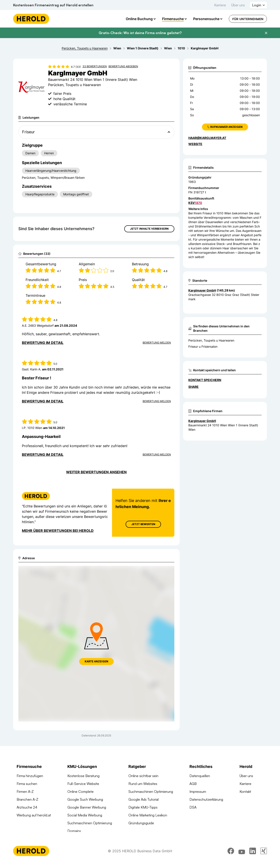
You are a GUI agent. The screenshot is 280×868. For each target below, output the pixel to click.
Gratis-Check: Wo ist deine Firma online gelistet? (140, 33)
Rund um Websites (143, 784)
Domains (74, 831)
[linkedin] (253, 856)
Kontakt (245, 792)
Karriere (220, 5)
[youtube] (242, 856)
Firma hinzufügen (30, 776)
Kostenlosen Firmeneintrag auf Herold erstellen (53, 5)
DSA (193, 807)
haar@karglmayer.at (207, 138)
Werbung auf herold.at (34, 815)
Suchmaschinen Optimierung (90, 823)
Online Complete (80, 792)
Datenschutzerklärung (206, 799)
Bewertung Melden (157, 343)
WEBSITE (195, 144)
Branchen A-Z (27, 799)
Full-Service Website (83, 784)
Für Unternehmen (248, 19)
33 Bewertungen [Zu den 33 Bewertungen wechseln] (95, 66)
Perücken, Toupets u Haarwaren (211, 340)
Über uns (238, 5)
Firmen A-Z (25, 792)
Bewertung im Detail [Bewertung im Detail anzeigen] (43, 343)
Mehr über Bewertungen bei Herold (58, 531)
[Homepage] (31, 19)
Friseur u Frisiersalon (203, 346)
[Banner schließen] (266, 33)
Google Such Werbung (85, 799)
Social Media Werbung (85, 815)
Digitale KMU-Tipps (143, 807)
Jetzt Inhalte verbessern (149, 229)
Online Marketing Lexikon (148, 815)
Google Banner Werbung (87, 807)
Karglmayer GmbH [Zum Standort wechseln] (202, 290)
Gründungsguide (141, 823)
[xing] (264, 856)
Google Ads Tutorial (143, 799)
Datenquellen (200, 776)
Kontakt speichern (205, 380)
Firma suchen (27, 784)
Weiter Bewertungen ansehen (96, 472)
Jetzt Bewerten (143, 524)
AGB (193, 784)
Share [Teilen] (193, 387)
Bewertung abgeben (123, 66)
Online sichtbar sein (143, 776)
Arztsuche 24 (27, 807)
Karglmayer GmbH (202, 421)
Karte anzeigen (96, 661)
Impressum (198, 792)
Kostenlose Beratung (83, 776)
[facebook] (231, 856)
